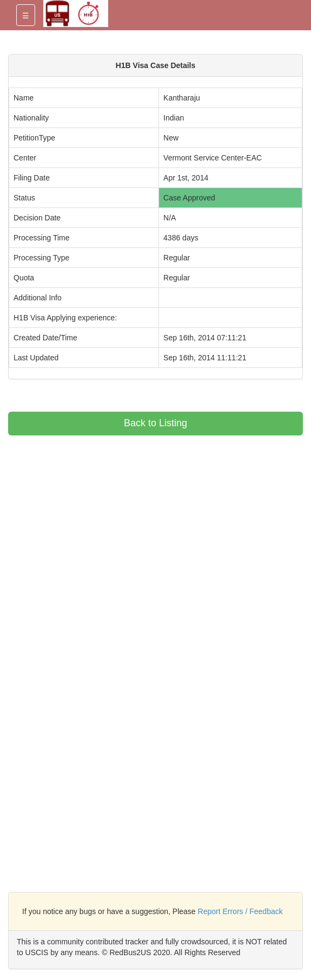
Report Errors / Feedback (240, 911)
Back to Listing (155, 423)
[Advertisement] (99, 511)
